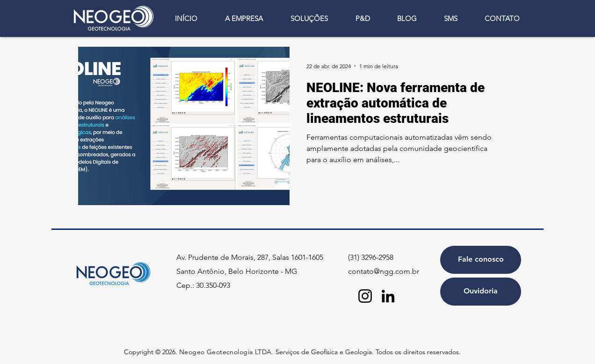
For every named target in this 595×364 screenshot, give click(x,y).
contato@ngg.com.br (384, 271)
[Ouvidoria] (481, 292)
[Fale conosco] (481, 260)
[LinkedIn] (388, 296)
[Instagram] (365, 296)
